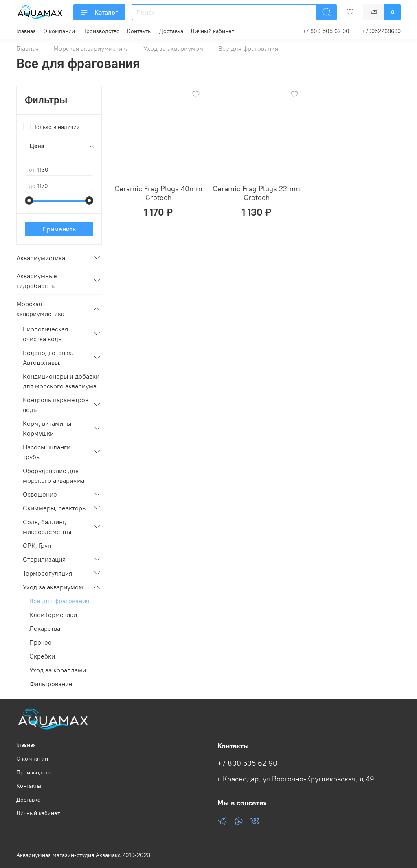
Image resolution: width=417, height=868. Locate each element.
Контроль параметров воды (56, 405)
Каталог (99, 12)
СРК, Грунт (38, 545)
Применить (59, 229)
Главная (26, 31)
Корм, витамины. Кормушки (48, 428)
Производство (101, 31)
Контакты (139, 31)
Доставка (171, 31)
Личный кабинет (212, 31)
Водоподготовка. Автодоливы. (48, 358)
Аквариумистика (41, 258)
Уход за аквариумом (173, 48)
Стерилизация (44, 559)
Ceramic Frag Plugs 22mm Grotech (256, 193)
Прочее (41, 642)
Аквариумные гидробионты (37, 281)
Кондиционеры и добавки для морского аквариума (61, 381)
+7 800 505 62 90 (326, 31)
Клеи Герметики (53, 615)
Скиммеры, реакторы (55, 508)
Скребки (42, 656)
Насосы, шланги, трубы (47, 452)
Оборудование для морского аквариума (54, 475)
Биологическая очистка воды (45, 334)
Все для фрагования (59, 601)
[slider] (29, 201)
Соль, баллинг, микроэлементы (47, 527)
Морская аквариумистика (91, 48)
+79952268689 (381, 31)
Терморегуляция (47, 573)
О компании (59, 31)
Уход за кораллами (58, 670)
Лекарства (45, 628)
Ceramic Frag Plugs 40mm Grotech (158, 193)
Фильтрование (51, 684)
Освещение (40, 494)
